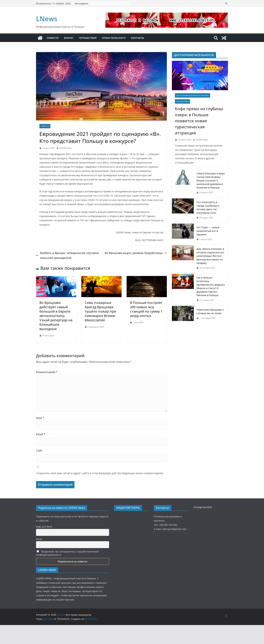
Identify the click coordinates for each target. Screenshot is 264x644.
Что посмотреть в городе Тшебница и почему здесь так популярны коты (208, 207)
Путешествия (182, 101)
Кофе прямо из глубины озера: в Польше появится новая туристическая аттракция (199, 121)
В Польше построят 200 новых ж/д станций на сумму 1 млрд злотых (146, 309)
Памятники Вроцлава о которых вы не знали (210, 311)
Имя (40, 418)
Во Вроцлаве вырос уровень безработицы (136, 253)
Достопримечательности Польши (193, 95)
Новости (45, 126)
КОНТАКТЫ (137, 38)
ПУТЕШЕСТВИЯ (88, 38)
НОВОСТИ (53, 38)
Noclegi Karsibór (203, 507)
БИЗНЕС (69, 38)
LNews (47, 19)
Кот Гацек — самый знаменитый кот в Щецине (208, 231)
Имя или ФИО (44, 527)
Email (41, 434)
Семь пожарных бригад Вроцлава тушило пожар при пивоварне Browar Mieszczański (100, 311)
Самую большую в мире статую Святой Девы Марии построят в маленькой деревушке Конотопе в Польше (211, 180)
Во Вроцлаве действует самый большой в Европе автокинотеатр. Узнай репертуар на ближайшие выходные (56, 316)
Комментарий (47, 372)
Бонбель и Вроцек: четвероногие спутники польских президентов (67, 255)
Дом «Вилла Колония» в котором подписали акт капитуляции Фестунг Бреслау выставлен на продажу (210, 256)
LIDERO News (65, 148)
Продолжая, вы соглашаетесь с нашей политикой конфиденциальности (67, 553)
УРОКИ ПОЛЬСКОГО (114, 38)
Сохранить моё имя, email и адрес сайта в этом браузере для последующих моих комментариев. (100, 473)
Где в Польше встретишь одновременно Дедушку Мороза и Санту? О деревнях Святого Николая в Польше (211, 286)
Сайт (39, 450)
